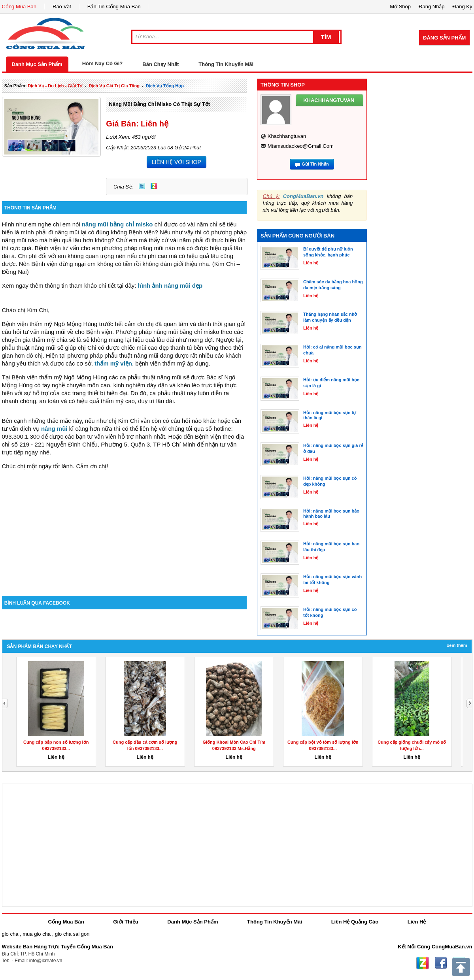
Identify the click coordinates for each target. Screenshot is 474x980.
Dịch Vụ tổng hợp (165, 86)
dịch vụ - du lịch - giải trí (55, 86)
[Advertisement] (125, 529)
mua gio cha (37, 934)
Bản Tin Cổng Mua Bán (114, 7)
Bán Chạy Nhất (161, 64)
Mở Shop (400, 7)
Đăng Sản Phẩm (444, 38)
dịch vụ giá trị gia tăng (114, 86)
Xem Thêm (457, 645)
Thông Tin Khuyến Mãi (226, 64)
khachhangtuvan (287, 136)
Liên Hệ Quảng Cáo (355, 922)
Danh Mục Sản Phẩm (37, 64)
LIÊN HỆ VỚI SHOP (177, 162)
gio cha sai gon (72, 934)
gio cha (10, 934)
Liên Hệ (417, 922)
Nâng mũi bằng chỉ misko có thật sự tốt (159, 104)
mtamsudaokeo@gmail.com (301, 146)
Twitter (142, 186)
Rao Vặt (62, 7)
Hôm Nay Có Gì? (103, 63)
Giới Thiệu (126, 922)
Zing (154, 186)
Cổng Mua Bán (19, 7)
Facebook (441, 963)
